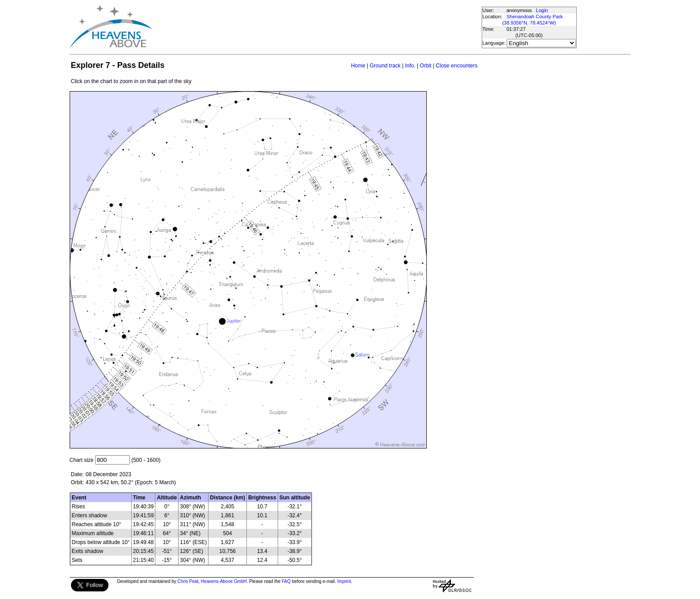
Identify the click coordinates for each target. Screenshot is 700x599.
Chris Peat (188, 581)
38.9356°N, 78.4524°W (529, 23)
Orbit (425, 66)
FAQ (286, 581)
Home (358, 66)
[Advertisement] (317, 27)
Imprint (344, 581)
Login (542, 10)
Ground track (385, 66)
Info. (410, 66)
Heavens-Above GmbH (224, 581)
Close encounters (456, 66)
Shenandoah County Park (535, 17)
